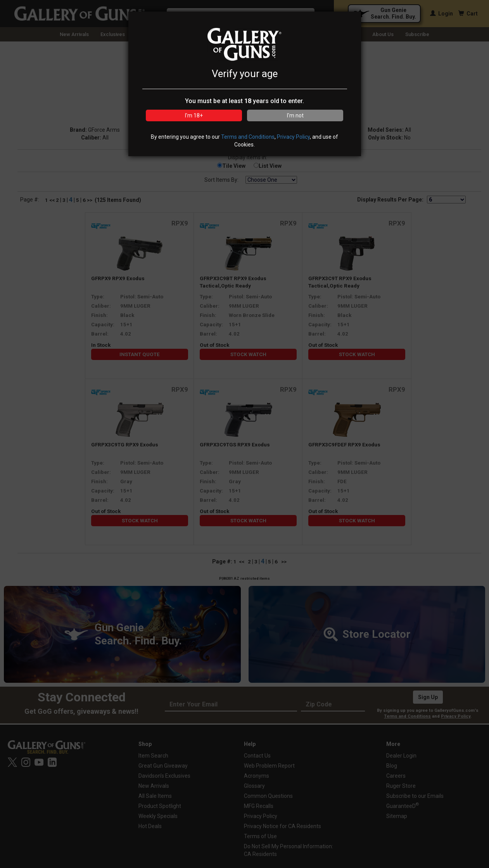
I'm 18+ (194, 115)
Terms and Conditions (248, 137)
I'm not (295, 115)
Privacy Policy (293, 137)
